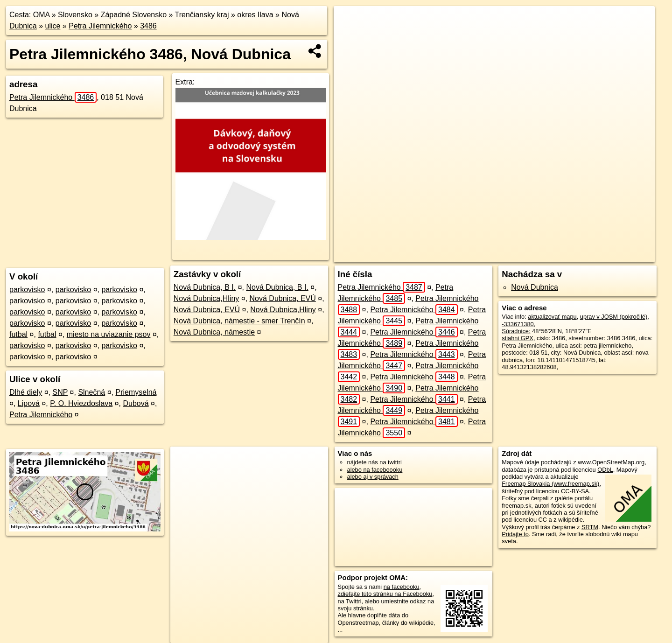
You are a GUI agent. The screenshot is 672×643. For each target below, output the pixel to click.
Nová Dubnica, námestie (214, 332)
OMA (42, 15)
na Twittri (350, 601)
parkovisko (27, 290)
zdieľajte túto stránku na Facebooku (385, 594)
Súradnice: (516, 331)
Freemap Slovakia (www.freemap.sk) (550, 484)
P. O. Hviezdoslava (81, 403)
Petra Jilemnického (100, 26)
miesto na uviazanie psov (109, 334)
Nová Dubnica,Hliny (206, 298)
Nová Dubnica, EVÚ (283, 298)
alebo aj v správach (373, 477)
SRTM (590, 527)
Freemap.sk (490, 255)
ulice (53, 26)
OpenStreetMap (442, 255)
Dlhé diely (26, 392)
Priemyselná (136, 392)
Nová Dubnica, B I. (205, 287)
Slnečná (91, 392)
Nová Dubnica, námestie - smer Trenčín (239, 321)
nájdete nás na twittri (374, 462)
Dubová (136, 403)
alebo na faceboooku (375, 470)
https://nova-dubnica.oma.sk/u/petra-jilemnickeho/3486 (587, 255)
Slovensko (75, 15)
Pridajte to (515, 534)
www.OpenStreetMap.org (611, 462)
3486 (148, 26)
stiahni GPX (518, 338)
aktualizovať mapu (552, 317)
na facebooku (402, 587)
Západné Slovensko (134, 15)
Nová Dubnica (535, 287)
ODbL (605, 470)
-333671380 (518, 324)
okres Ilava (255, 15)
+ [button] (350, 22)
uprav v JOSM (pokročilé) (614, 317)
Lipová (29, 403)
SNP (60, 392)
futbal (18, 334)
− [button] (350, 36)
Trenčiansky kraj (202, 15)
